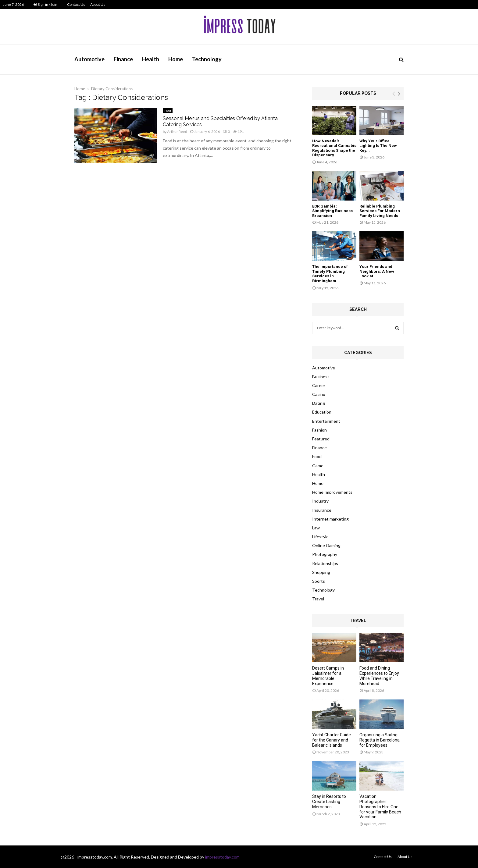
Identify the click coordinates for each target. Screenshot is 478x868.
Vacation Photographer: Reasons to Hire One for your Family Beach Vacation (380, 807)
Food (168, 111)
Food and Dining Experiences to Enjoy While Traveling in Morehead (379, 676)
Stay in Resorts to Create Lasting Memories (329, 802)
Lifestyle (320, 537)
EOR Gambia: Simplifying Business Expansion (332, 211)
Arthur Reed (177, 132)
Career (319, 385)
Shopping (321, 572)
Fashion (319, 430)
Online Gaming (326, 545)
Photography (325, 554)
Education (322, 412)
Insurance (322, 510)
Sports (319, 581)
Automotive (89, 59)
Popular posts (358, 93)
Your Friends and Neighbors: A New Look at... (377, 271)
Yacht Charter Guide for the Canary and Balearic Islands (332, 740)
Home (176, 59)
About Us (98, 4)
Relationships (325, 563)
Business (321, 377)
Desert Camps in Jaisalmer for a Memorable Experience (328, 676)
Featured (321, 439)
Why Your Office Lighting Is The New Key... (378, 146)
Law (316, 528)
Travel (318, 599)
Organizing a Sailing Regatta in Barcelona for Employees (380, 740)
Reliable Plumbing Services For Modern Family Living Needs (380, 211)
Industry (320, 501)
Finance (123, 59)
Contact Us (76, 4)
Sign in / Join (45, 4)
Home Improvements (332, 492)
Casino (319, 394)
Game (318, 466)
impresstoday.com (222, 857)
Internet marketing (330, 519)
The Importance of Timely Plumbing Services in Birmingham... (330, 274)
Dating (319, 403)
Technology (207, 59)
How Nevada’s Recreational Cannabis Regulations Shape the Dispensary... (334, 148)
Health (151, 59)
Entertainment (326, 421)
